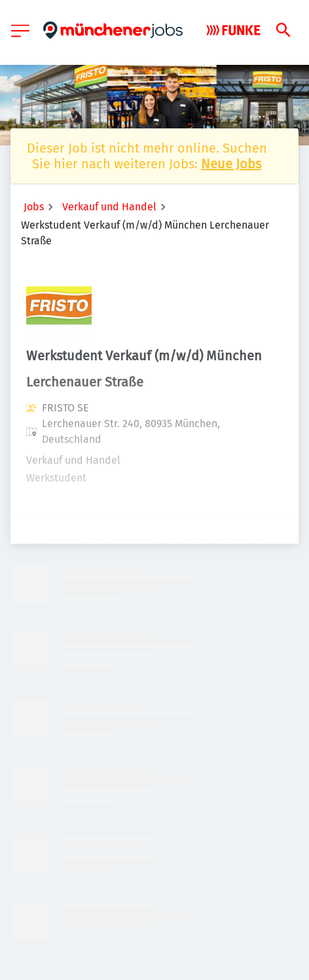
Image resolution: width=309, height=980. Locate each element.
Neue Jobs (231, 164)
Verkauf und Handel (109, 207)
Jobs (34, 207)
